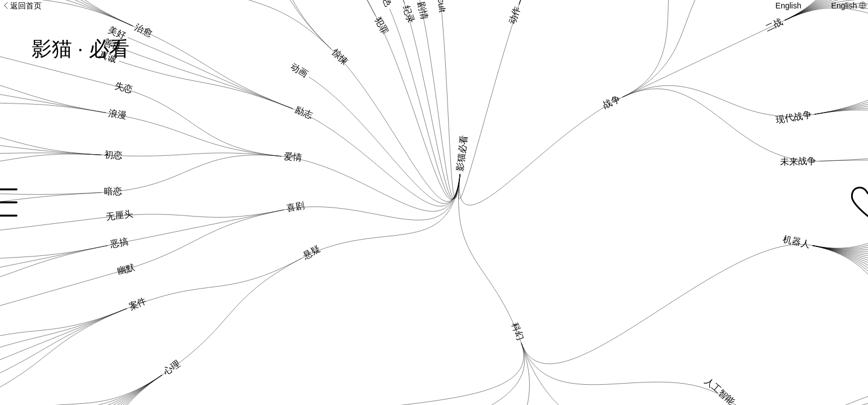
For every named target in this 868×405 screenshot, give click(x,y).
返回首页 (22, 6)
